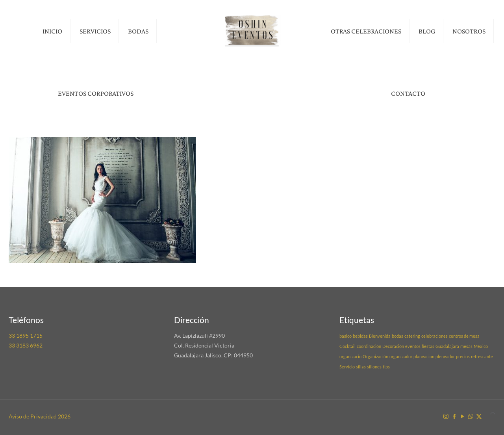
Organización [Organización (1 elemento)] (375, 356)
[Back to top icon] (493, 413)
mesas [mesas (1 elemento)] (466, 346)
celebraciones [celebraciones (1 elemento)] (435, 336)
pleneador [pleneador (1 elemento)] (445, 356)
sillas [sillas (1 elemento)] (361, 367)
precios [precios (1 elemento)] (463, 356)
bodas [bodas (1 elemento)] (397, 336)
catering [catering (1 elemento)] (412, 336)
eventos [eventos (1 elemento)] (413, 346)
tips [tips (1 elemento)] (386, 367)
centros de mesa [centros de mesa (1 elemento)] (464, 336)
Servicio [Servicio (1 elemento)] (347, 367)
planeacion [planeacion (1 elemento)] (424, 356)
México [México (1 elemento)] (481, 346)
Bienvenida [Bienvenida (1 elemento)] (380, 336)
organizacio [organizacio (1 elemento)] (350, 356)
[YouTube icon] (462, 416)
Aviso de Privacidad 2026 (40, 416)
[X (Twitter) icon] (479, 416)
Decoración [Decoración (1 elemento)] (393, 346)
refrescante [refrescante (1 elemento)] (482, 356)
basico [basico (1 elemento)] (346, 336)
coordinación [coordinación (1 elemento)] (369, 346)
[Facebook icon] (454, 416)
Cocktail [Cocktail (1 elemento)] (347, 346)
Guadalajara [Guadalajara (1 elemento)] (447, 346)
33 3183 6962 (26, 345)
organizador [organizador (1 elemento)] (401, 356)
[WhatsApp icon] (471, 416)
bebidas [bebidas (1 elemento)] (360, 336)
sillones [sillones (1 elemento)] (374, 367)
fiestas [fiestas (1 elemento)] (428, 346)
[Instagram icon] (446, 416)
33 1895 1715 (26, 336)
